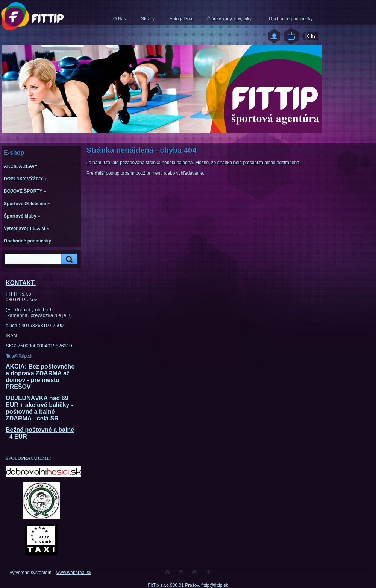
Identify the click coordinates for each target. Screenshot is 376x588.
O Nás (120, 19)
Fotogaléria (181, 19)
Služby (148, 19)
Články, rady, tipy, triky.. (230, 19)
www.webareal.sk (74, 573)
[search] (68, 259)
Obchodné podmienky (291, 19)
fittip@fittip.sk (19, 356)
